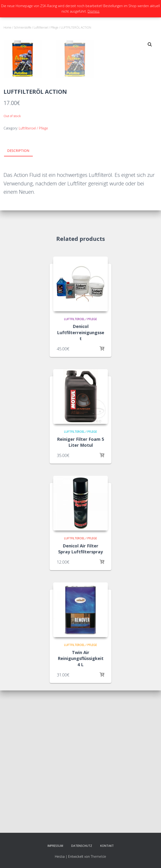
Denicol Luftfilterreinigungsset (81, 475)
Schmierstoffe (23, 27)
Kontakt (107, 846)
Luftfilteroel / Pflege (46, 27)
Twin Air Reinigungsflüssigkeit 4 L (81, 801)
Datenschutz (82, 846)
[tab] (22, 293)
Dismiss (94, 11)
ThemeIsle (98, 857)
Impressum (55, 846)
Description (18, 293)
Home (7, 27)
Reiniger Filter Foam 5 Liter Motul (80, 584)
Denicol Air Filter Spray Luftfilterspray (80, 691)
